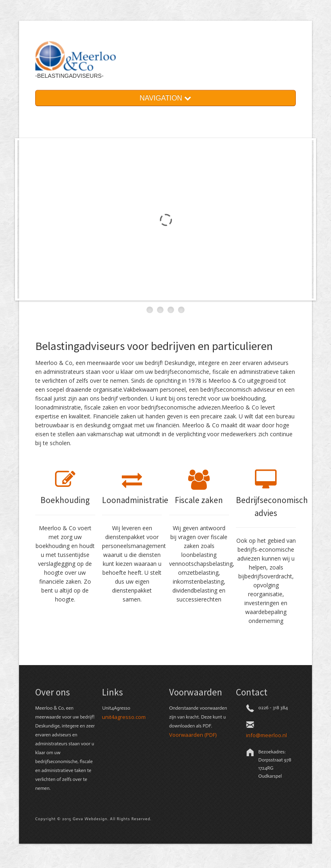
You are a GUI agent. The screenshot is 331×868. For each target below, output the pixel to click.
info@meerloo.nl (266, 735)
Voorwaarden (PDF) (193, 735)
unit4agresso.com (124, 717)
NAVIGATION (165, 98)
